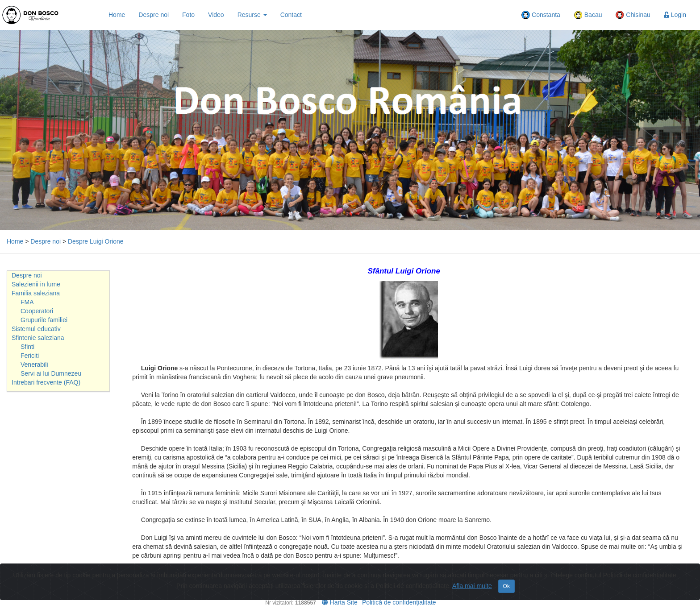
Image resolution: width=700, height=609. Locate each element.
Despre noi (154, 15)
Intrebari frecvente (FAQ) (46, 382)
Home (117, 15)
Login (675, 15)
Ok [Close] (506, 586)
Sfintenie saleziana (38, 338)
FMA (27, 302)
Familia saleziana (36, 293)
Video (216, 15)
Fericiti (30, 356)
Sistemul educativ (36, 329)
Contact (291, 15)
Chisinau (633, 15)
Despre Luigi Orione (96, 241)
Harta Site (340, 602)
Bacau (588, 15)
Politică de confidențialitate (399, 602)
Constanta (541, 15)
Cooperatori (37, 311)
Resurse (252, 15)
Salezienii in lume (36, 284)
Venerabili (34, 365)
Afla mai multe (472, 586)
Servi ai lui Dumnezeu (51, 373)
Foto (188, 15)
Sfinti (27, 347)
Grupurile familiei (44, 320)
